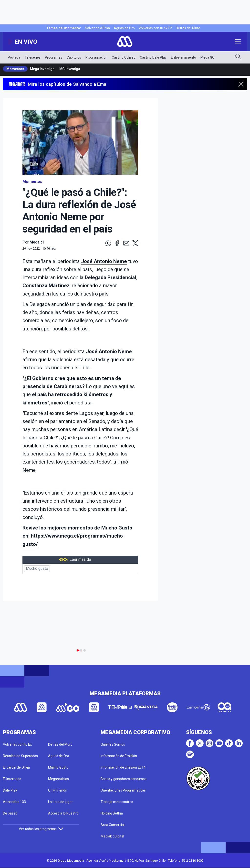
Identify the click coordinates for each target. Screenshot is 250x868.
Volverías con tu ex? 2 (155, 28)
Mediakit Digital (112, 836)
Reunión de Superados (20, 756)
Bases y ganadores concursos (124, 779)
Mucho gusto (37, 569)
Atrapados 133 (14, 802)
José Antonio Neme (104, 261)
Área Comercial (113, 825)
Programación (96, 57)
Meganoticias (58, 779)
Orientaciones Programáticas (123, 790)
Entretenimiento (183, 57)
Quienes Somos (113, 744)
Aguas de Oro (124, 28)
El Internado (12, 779)
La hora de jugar (60, 802)
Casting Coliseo (124, 57)
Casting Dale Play (153, 57)
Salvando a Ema (97, 28)
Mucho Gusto (58, 767)
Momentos (15, 69)
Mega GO (208, 57)
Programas (54, 57)
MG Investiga (70, 69)
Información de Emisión (119, 756)
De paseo (10, 813)
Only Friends (57, 790)
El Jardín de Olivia (16, 767)
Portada (14, 57)
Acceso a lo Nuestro (63, 813)
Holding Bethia (112, 813)
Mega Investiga (42, 69)
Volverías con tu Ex (17, 744)
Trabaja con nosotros (117, 802)
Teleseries (33, 57)
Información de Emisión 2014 (123, 767)
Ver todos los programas (41, 829)
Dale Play (10, 790)
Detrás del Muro (188, 28)
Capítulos (74, 57)
